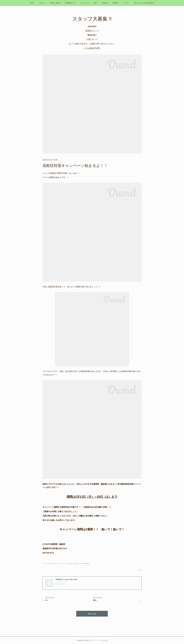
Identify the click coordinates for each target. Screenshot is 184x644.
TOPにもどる (92, 614)
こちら (86, 48)
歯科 (95, 3)
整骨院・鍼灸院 (55, 3)
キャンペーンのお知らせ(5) (50, 564)
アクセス (126, 3)
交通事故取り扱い (70, 3)
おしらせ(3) (74, 564)
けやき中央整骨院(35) (84, 564)
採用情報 (115, 3)
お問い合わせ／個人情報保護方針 (144, 3)
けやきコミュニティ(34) (64, 564)
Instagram (105, 3)
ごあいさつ (42, 3)
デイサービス (85, 3)
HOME (32, 3)
